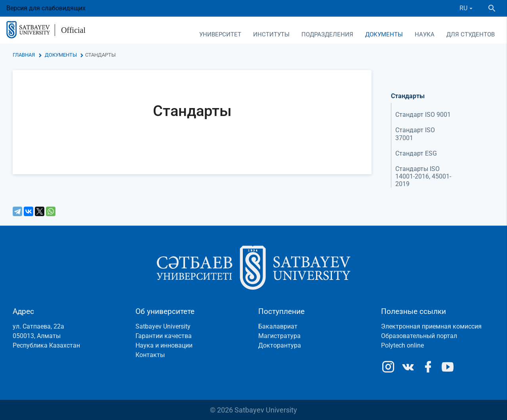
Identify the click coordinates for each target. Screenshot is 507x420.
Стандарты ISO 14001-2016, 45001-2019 (423, 176)
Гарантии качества (164, 336)
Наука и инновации (164, 345)
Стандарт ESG (416, 153)
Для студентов (471, 34)
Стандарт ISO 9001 (423, 115)
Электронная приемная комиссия (431, 326)
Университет (220, 34)
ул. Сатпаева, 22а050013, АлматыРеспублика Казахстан (46, 336)
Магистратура (279, 336)
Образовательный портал (419, 336)
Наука (425, 34)
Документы (384, 34)
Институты (271, 34)
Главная (24, 55)
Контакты (150, 355)
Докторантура (280, 345)
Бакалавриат (278, 326)
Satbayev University (163, 326)
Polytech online (402, 345)
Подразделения (327, 34)
